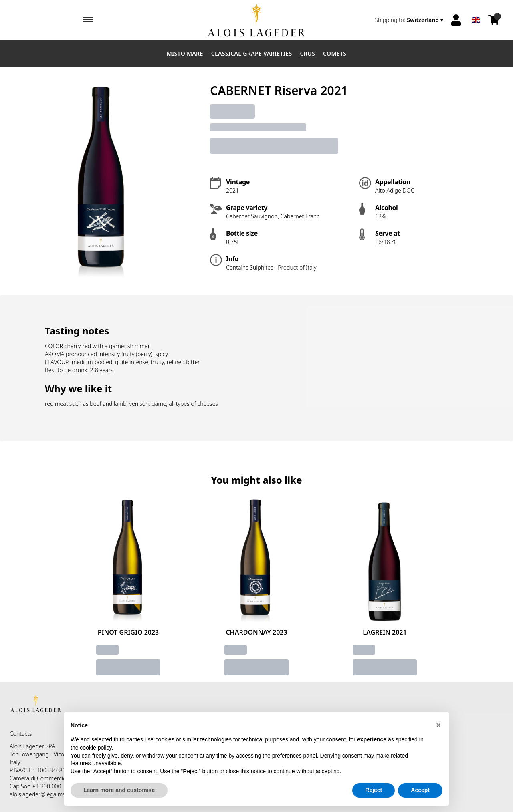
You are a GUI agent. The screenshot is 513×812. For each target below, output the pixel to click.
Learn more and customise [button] (119, 790)
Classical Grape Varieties (252, 53)
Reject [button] (374, 790)
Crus (308, 53)
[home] (256, 20)
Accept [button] (420, 790)
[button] (438, 725)
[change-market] (410, 20)
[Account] (456, 20)
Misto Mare (185, 53)
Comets (335, 53)
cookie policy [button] (96, 748)
